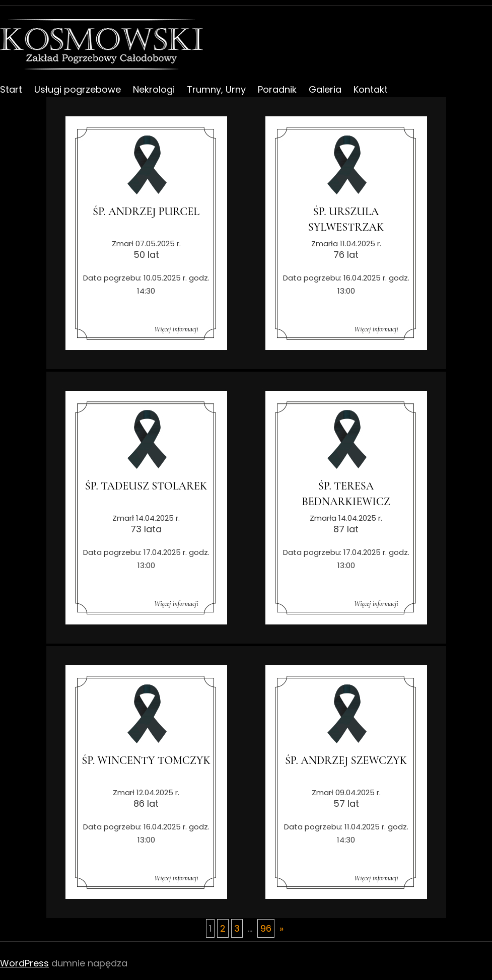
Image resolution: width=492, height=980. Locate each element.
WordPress (24, 963)
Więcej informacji (176, 329)
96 (266, 928)
